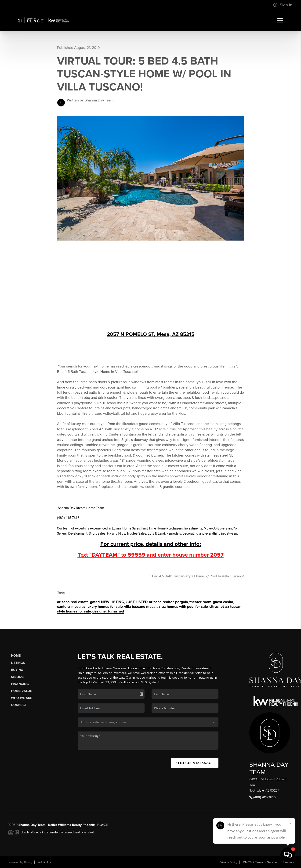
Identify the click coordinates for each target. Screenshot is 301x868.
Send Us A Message (195, 763)
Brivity (28, 862)
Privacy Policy (228, 862)
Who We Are (22, 698)
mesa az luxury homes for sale (97, 607)
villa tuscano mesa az (142, 607)
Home (16, 656)
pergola (182, 602)
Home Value (21, 691)
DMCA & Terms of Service (260, 862)
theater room (200, 602)
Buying (17, 670)
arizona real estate (73, 602)
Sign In (283, 5)
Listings (18, 663)
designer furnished (108, 611)
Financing (20, 684)
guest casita (223, 602)
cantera (63, 607)
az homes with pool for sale (185, 607)
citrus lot (217, 607)
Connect (19, 705)
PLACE (102, 825)
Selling (17, 677)
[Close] (290, 823)
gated (95, 602)
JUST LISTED (137, 602)
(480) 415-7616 (265, 797)
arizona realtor (161, 602)
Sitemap (288, 862)
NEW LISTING (113, 602)
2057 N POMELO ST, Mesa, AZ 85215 (151, 334)
